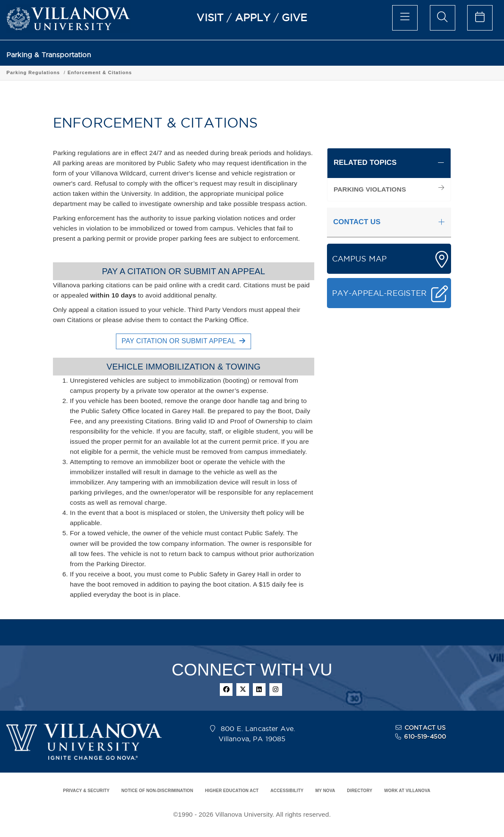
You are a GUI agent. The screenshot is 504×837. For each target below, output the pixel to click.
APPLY (253, 17)
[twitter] (243, 690)
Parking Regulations (107, 72)
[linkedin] (259, 690)
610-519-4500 (425, 737)
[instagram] (276, 690)
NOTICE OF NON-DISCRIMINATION (157, 791)
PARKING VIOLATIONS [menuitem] (370, 189)
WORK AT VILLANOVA (407, 791)
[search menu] (443, 18)
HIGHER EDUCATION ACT (232, 791)
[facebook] (226, 690)
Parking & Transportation (49, 55)
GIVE (295, 17)
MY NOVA (325, 791)
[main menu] (405, 18)
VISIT (210, 17)
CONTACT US (425, 728)
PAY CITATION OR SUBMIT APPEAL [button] (184, 341)
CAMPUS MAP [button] (360, 259)
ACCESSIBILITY (287, 791)
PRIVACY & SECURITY (86, 791)
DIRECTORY (360, 791)
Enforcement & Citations (173, 72)
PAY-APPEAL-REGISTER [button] (379, 293)
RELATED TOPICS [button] (365, 163)
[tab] (389, 163)
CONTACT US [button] (357, 222)
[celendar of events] (480, 18)
